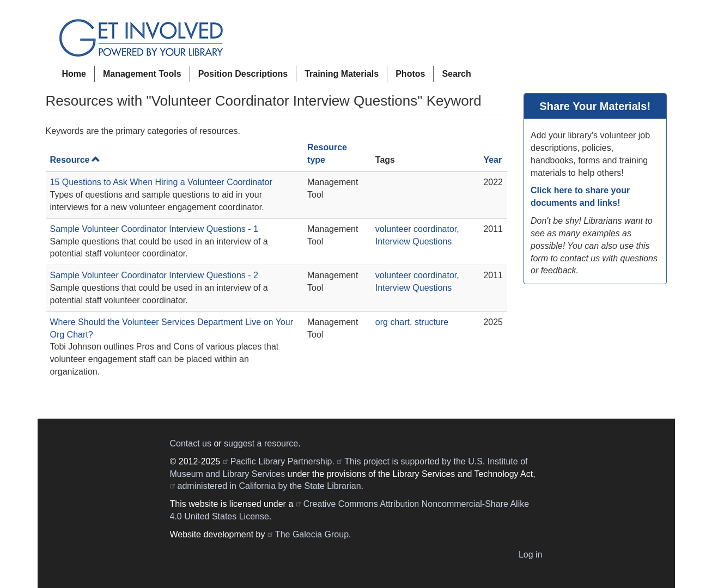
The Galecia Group (312, 534)
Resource (75, 160)
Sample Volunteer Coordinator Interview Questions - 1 (154, 229)
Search (456, 74)
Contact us (191, 443)
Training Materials (342, 74)
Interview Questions (414, 241)
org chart (392, 322)
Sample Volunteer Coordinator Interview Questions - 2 (154, 275)
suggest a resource (261, 443)
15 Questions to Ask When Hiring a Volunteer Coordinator (161, 182)
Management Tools (142, 74)
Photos (410, 74)
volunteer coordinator (416, 229)
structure (431, 322)
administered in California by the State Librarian (269, 486)
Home (74, 74)
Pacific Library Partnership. (282, 461)
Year (492, 160)
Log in (531, 555)
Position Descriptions (243, 74)
